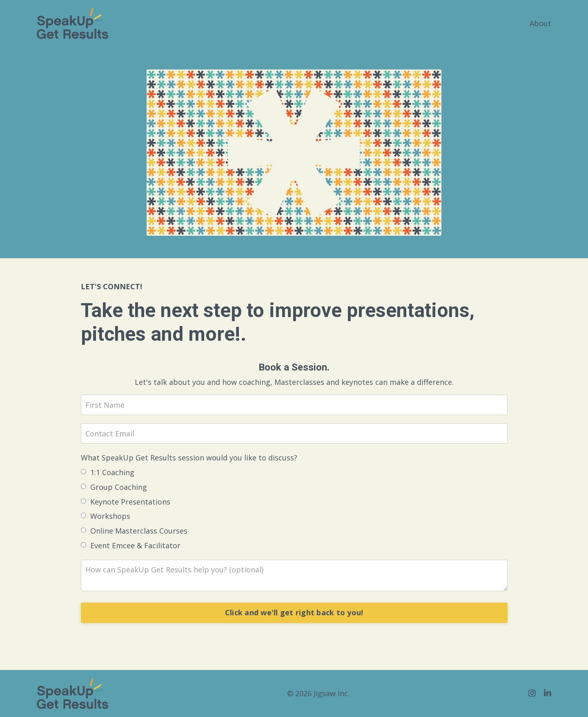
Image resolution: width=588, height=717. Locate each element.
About (540, 23)
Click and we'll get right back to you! (294, 612)
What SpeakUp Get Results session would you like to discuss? (189, 458)
